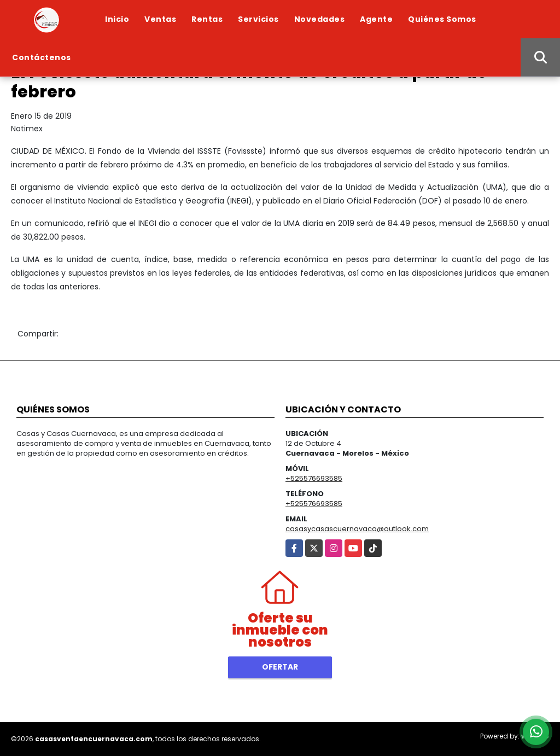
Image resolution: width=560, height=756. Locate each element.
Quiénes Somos (442, 19)
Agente (376, 19)
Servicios (258, 19)
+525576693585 (314, 478)
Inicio (117, 19)
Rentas (207, 19)
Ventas (160, 19)
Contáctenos (42, 57)
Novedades (320, 19)
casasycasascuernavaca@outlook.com (357, 529)
